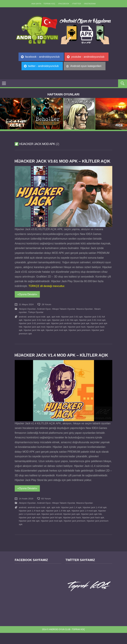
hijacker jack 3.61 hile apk (65, 325)
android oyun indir (36, 322)
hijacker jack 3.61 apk (72, 322)
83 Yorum (46, 510)
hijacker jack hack (77, 332)
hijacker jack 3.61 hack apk (37, 325)
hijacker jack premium (79, 336)
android (23, 322)
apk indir (56, 322)
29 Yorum (46, 310)
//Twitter (77, 4)
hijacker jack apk (81, 329)
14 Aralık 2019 (26, 510)
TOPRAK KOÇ (49, 4)
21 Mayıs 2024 (26, 310)
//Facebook (64, 4)
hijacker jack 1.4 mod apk (84, 522)
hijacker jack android (61, 329)
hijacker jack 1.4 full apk (95, 518)
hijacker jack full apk (57, 332)
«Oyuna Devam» (27, 300)
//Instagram (90, 4)
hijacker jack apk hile (91, 525)
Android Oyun (44, 314)
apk (48, 322)
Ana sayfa (36, 4)
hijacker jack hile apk (34, 336)
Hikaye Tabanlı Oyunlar (63, 314)
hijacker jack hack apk (93, 528)
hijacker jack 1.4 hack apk (32, 522)
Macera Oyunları (85, 314)
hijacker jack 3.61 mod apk (92, 325)
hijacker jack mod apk (56, 336)
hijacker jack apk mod (34, 332)
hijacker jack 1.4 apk (71, 518)
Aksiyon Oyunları (27, 314)
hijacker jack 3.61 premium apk (34, 329)
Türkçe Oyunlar (36, 318)
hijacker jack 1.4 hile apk (58, 522)
